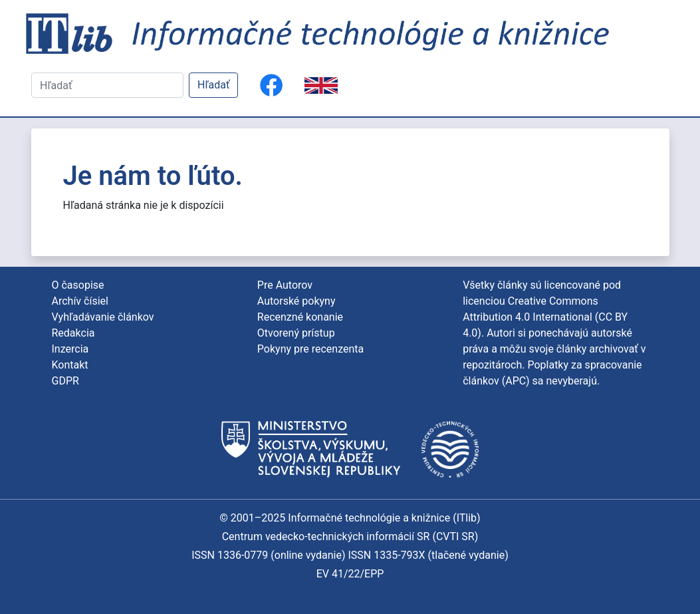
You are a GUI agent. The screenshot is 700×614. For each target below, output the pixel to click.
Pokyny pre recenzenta (310, 349)
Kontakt (70, 365)
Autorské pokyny (296, 301)
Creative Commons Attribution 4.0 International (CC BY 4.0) (545, 317)
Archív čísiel (80, 301)
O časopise (78, 285)
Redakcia (73, 333)
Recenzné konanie (300, 317)
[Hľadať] (107, 85)
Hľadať (213, 85)
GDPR (65, 381)
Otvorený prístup (296, 333)
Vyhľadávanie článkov (103, 317)
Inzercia (70, 349)
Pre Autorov (285, 285)
